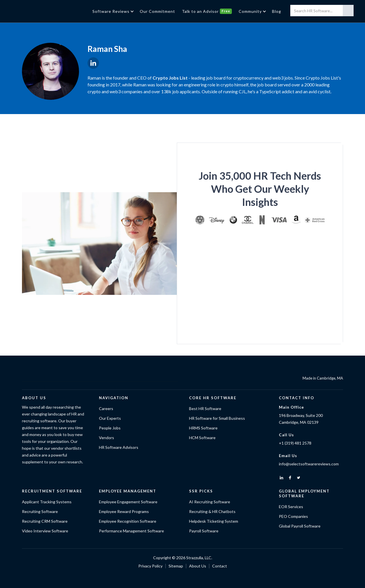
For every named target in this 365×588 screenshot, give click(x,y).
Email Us (288, 456)
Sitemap (176, 566)
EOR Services (291, 507)
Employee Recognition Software (128, 521)
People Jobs (110, 428)
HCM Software (202, 438)
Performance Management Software (131, 531)
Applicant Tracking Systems (47, 502)
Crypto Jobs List (170, 78)
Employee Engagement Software (128, 502)
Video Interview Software (45, 531)
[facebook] (290, 478)
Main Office (291, 407)
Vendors (107, 438)
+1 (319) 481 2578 (295, 443)
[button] (113, 11)
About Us (198, 566)
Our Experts (110, 418)
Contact (220, 566)
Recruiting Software (40, 511)
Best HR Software (205, 408)
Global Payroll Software (300, 526)
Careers (106, 408)
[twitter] (299, 478)
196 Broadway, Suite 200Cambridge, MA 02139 (301, 419)
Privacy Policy (150, 566)
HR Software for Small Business (217, 418)
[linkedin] (281, 478)
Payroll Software (204, 531)
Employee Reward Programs (124, 511)
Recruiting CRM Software (45, 521)
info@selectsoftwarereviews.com (309, 464)
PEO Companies (293, 516)
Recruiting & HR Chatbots (212, 511)
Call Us (286, 435)
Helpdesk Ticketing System (214, 521)
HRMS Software (203, 428)
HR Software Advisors (119, 447)
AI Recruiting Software (210, 502)
